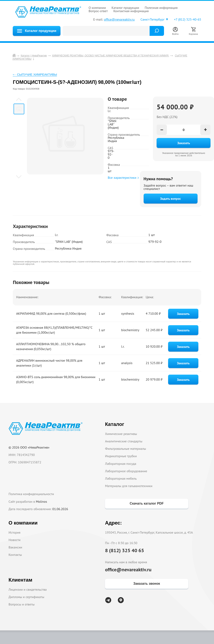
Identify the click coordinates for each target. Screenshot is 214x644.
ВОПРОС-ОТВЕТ (98, 11)
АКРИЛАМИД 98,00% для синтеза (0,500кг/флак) (51, 313)
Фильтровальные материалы (125, 449)
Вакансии (15, 547)
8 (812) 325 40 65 (124, 550)
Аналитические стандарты (124, 441)
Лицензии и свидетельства (28, 589)
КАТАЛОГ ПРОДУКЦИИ (125, 8)
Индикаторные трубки (121, 456)
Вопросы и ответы (22, 604)
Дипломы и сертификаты (26, 597)
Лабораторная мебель (121, 478)
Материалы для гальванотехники (129, 486)
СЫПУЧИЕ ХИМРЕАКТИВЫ (37, 74)
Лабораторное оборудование (126, 471)
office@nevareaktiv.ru (119, 19)
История (15, 532)
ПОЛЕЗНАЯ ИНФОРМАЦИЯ (161, 8)
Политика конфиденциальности (31, 494)
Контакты (15, 555)
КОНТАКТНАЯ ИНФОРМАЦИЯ (131, 11)
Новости (15, 540)
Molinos (41, 501)
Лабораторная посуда (120, 464)
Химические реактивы (121, 434)
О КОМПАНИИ (97, 8)
